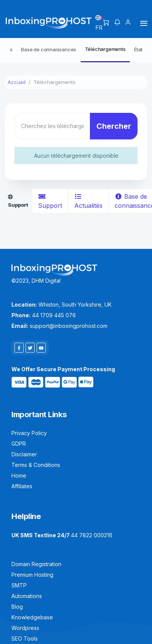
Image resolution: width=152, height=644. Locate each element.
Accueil (17, 82)
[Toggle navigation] (144, 23)
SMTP (19, 585)
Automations (27, 596)
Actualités (88, 201)
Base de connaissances (49, 49)
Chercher (114, 126)
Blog (17, 607)
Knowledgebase (32, 617)
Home (19, 475)
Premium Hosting (32, 575)
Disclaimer (24, 454)
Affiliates (22, 486)
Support (50, 201)
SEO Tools (25, 638)
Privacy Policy (29, 433)
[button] (117, 23)
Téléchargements (105, 49)
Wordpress (25, 628)
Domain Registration (36, 564)
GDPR (19, 444)
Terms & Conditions (36, 465)
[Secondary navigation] (76, 50)
